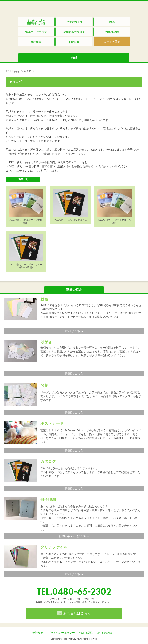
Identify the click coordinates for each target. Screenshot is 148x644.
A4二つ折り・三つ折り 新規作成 (70, 220)
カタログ (29, 71)
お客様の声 (112, 32)
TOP (8, 71)
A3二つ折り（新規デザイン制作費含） (26, 221)
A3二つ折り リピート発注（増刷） (115, 221)
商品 (112, 22)
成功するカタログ (74, 32)
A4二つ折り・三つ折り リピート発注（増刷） (26, 266)
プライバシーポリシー (61, 633)
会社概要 (36, 42)
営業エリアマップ (36, 32)
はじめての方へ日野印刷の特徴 (36, 22)
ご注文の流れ (74, 22)
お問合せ (74, 42)
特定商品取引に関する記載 (96, 633)
